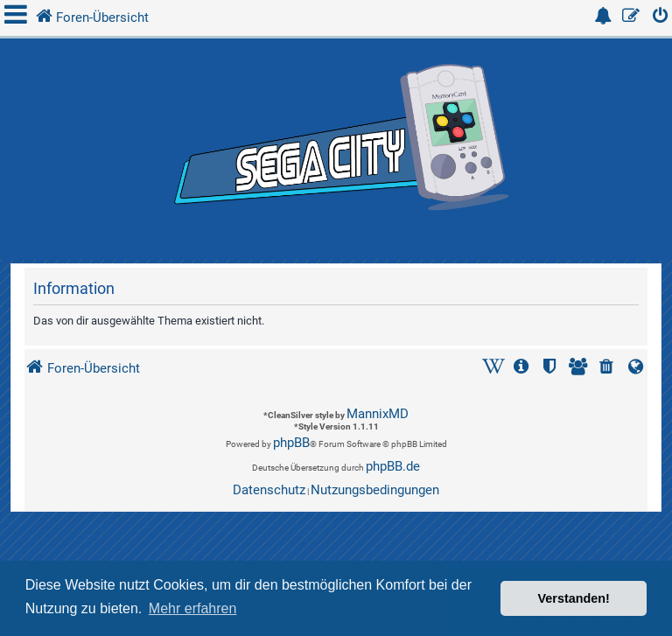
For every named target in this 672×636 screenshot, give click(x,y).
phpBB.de (393, 466)
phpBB (291, 443)
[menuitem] (661, 18)
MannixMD (378, 414)
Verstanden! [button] (574, 598)
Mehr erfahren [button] (193, 608)
